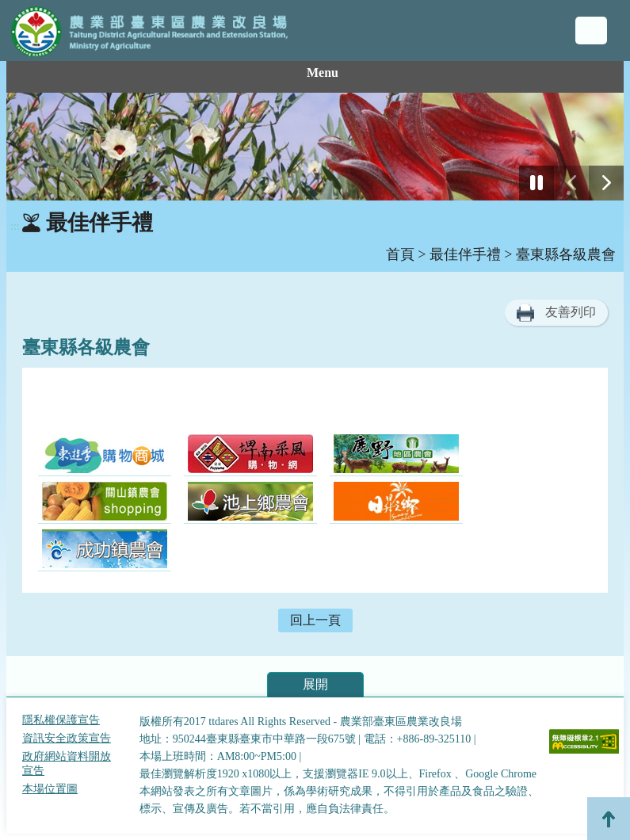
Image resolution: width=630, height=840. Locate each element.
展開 (315, 684)
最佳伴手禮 (465, 254)
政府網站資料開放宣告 (67, 764)
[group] (315, 147)
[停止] (536, 183)
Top (609, 819)
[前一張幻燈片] (571, 183)
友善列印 (571, 312)
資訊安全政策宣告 (67, 738)
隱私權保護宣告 (61, 720)
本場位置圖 (50, 789)
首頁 (400, 254)
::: (15, 226)
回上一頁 (315, 620)
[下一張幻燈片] (606, 183)
